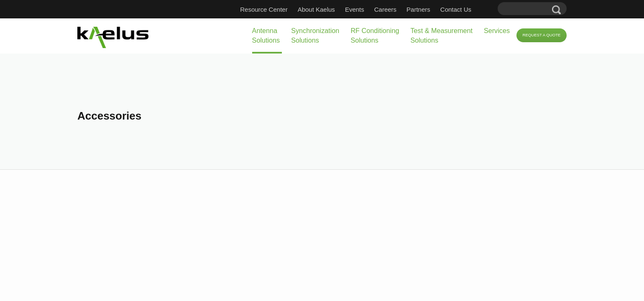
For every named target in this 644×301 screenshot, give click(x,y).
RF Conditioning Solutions (321, 35)
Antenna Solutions (184, 35)
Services (471, 31)
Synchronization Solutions (247, 35)
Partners (431, 9)
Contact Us (468, 9)
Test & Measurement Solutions (402, 35)
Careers (398, 9)
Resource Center (276, 9)
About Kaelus (329, 9)
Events (367, 9)
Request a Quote (534, 36)
